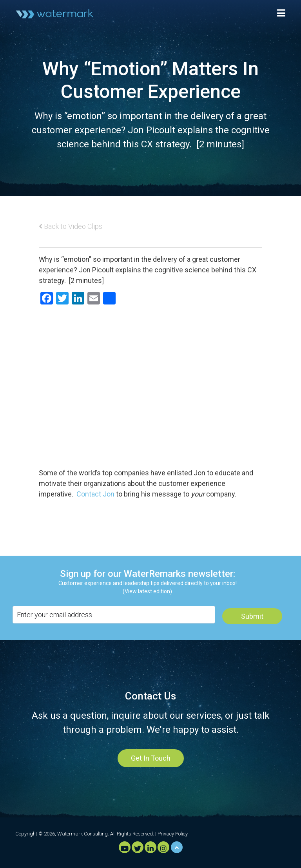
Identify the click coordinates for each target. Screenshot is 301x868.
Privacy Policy (173, 834)
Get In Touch (151, 758)
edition (162, 591)
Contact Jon (95, 494)
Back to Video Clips (71, 226)
